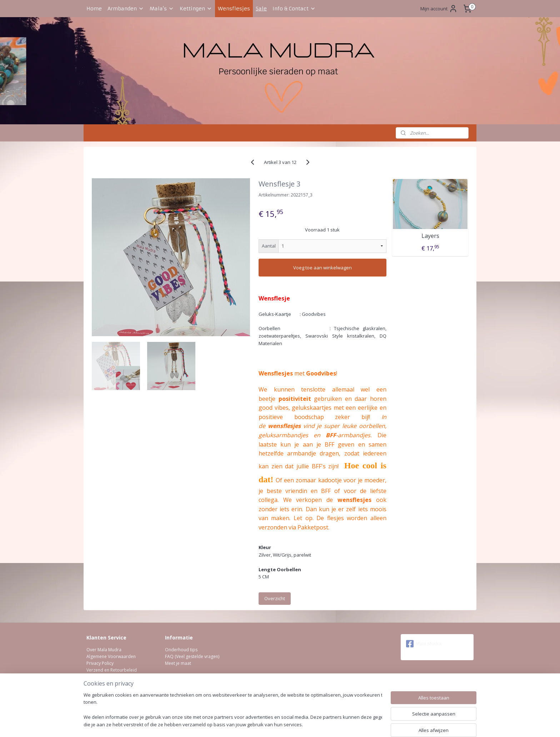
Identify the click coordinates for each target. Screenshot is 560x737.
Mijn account (439, 9)
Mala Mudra (424, 644)
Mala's (162, 9)
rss (266, 724)
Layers (430, 236)
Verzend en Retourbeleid (112, 670)
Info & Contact (294, 9)
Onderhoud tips (181, 650)
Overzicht (275, 598)
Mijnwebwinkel (356, 724)
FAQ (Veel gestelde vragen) (192, 656)
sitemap (251, 724)
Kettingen (196, 9)
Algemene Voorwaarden (111, 656)
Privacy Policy (100, 663)
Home (94, 9)
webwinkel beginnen (293, 724)
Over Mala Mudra (104, 650)
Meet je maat (178, 663)
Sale (261, 9)
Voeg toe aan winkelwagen (322, 268)
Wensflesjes (234, 9)
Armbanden (126, 9)
